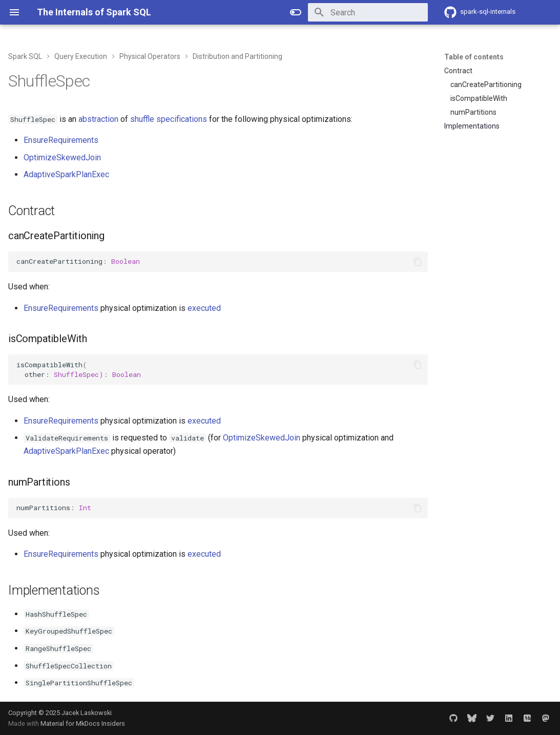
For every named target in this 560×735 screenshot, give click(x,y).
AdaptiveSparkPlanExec (66, 174)
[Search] (368, 12)
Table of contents (474, 57)
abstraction (98, 119)
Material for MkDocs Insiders (83, 723)
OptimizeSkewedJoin (62, 157)
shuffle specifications (169, 119)
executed (204, 308)
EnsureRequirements (61, 140)
